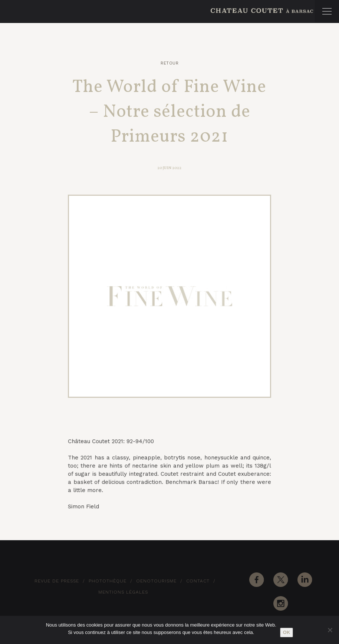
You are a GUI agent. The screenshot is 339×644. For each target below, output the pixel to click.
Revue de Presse (57, 581)
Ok (287, 632)
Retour (169, 63)
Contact (198, 581)
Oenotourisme (156, 581)
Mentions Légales (123, 592)
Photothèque (108, 581)
